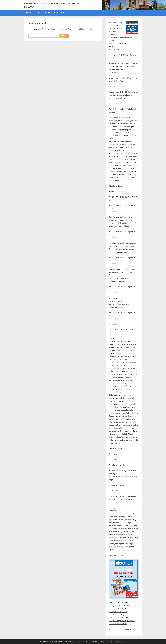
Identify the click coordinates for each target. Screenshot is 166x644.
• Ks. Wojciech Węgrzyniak (120, 615)
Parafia (28, 13)
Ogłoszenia (41, 13)
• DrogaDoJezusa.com (118, 612)
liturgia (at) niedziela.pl (125, 629)
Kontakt (60, 13)
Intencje (52, 13)
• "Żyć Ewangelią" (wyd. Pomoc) (122, 621)
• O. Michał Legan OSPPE (119, 618)
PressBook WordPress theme (116, 641)
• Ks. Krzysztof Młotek (118, 624)
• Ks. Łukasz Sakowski (118, 609)
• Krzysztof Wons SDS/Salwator (122, 606)
